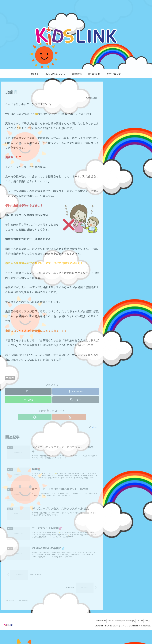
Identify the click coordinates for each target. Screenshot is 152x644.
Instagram (113, 635)
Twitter (101, 635)
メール (146, 635)
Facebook (90, 635)
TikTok (136, 635)
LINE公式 (126, 635)
